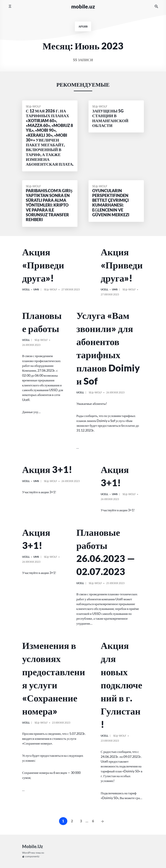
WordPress (29, 853)
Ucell (26, 289)
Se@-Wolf (33, 106)
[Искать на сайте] (156, 6)
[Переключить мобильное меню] (10, 6)
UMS (36, 289)
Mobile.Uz (83, 6)
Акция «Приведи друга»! (43, 265)
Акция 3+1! (47, 469)
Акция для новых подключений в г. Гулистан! (121, 685)
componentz (31, 856)
